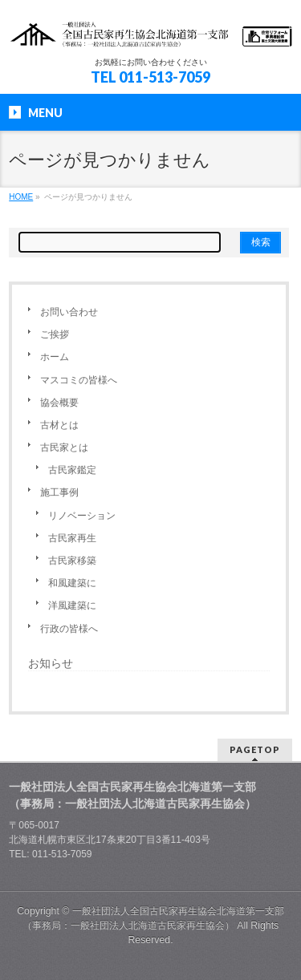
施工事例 (59, 492)
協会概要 (59, 403)
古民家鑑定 (72, 470)
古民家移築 (72, 561)
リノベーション (82, 516)
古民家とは (64, 447)
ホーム (55, 357)
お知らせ (51, 663)
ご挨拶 (55, 334)
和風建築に (72, 583)
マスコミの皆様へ (79, 380)
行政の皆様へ (69, 629)
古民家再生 (72, 538)
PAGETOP (255, 749)
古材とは (59, 425)
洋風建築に (72, 605)
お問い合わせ (69, 312)
